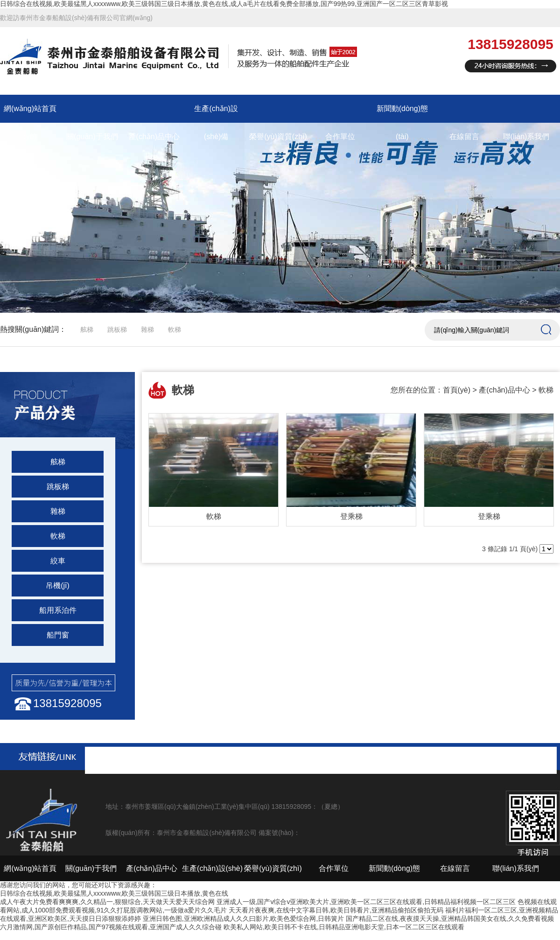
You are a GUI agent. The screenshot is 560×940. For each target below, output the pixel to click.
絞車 (58, 561)
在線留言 (464, 137)
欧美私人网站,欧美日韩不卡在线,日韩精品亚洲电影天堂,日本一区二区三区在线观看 (344, 927)
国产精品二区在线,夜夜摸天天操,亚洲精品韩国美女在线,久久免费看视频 (450, 919)
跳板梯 (117, 330)
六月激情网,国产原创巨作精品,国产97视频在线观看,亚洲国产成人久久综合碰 (111, 927)
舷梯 (87, 330)
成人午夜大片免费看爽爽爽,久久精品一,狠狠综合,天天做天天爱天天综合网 (107, 902)
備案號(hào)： (279, 833)
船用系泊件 (58, 610)
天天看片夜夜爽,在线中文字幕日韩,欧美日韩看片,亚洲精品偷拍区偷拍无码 (336, 910)
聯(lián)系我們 (526, 137)
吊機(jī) (58, 586)
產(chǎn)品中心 (154, 137)
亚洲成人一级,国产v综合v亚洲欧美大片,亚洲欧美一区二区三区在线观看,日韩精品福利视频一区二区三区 (366, 902)
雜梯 (147, 330)
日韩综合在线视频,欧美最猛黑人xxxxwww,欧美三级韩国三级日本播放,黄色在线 (114, 893)
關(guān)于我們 (92, 137)
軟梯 (175, 330)
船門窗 (58, 635)
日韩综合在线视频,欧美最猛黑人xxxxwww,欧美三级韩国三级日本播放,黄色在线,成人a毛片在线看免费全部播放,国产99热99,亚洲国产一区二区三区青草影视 (224, 4)
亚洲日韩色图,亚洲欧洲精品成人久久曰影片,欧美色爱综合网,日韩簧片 (244, 919)
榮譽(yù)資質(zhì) (278, 137)
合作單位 (340, 137)
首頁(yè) (457, 390)
